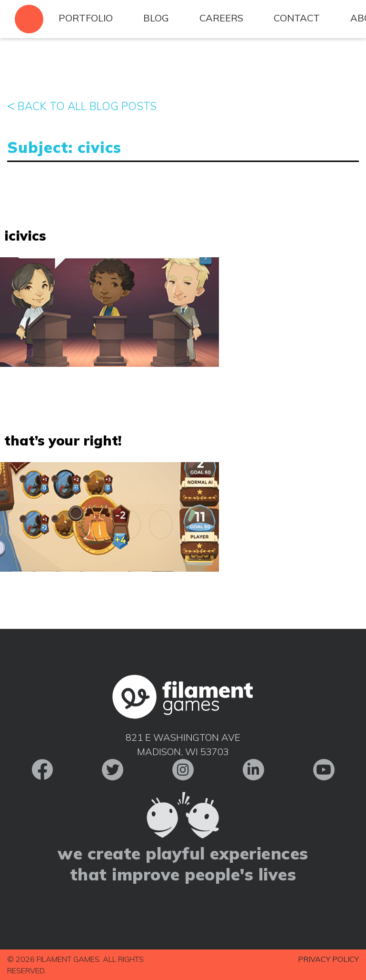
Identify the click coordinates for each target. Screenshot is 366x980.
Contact (297, 18)
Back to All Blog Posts (82, 105)
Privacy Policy (328, 959)
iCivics (25, 235)
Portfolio (86, 18)
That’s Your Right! (63, 440)
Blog (156, 18)
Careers (221, 18)
